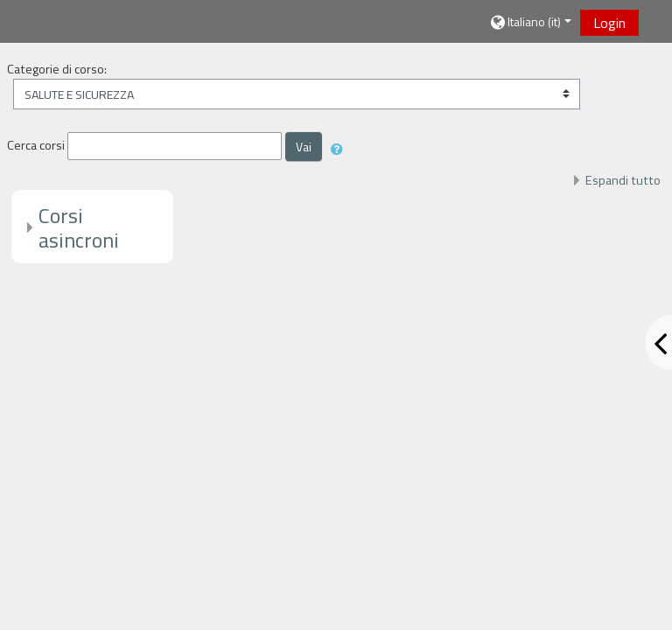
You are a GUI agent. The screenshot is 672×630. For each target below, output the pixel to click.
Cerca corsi (36, 145)
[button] (530, 22)
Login (609, 23)
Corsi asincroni (79, 228)
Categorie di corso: (57, 69)
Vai (304, 147)
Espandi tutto (623, 180)
